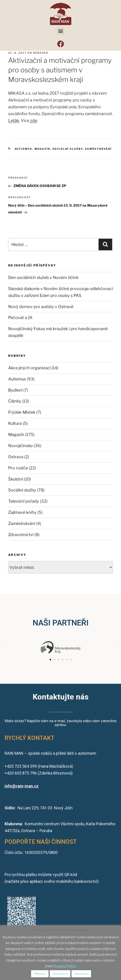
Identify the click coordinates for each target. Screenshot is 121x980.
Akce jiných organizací (29, 368)
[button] (60, 31)
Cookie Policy (65, 966)
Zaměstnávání (98, 149)
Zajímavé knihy (22, 512)
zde (33, 120)
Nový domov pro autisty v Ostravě (41, 307)
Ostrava (16, 457)
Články (15, 401)
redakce (41, 53)
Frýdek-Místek (22, 412)
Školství (16, 479)
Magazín (42, 149)
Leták (14, 120)
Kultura (15, 423)
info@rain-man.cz (22, 786)
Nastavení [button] (81, 974)
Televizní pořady (24, 501)
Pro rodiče (18, 468)
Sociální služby (68, 149)
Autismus (23, 149)
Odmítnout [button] (60, 974)
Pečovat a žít (20, 318)
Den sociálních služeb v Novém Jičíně (43, 277)
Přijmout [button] (40, 974)
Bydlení (15, 390)
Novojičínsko (20, 446)
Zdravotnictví (21, 535)
